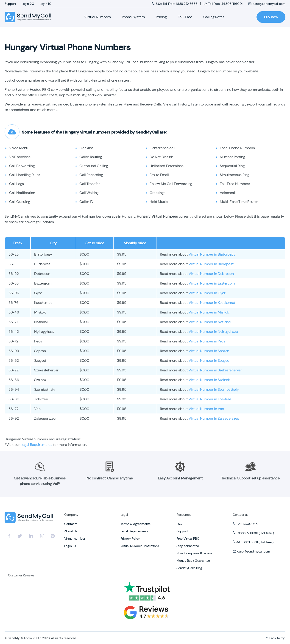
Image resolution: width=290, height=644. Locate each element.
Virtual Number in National (210, 322)
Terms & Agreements (135, 524)
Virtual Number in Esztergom (212, 283)
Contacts (71, 524)
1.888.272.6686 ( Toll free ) (255, 533)
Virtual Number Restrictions (140, 546)
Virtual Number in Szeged (209, 360)
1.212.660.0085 (247, 524)
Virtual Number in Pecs (207, 341)
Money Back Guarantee (193, 561)
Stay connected (188, 546)
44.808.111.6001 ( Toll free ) (255, 542)
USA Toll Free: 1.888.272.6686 (175, 4)
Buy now (271, 17)
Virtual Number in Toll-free (210, 399)
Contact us (240, 515)
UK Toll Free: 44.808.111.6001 (223, 4)
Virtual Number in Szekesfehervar (215, 370)
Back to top (276, 638)
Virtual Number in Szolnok (209, 380)
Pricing (161, 17)
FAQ (179, 524)
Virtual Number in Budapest (211, 264)
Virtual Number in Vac (206, 409)
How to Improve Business (194, 553)
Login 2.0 (28, 4)
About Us (71, 531)
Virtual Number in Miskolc (209, 312)
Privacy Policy (130, 539)
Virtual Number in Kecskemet (212, 303)
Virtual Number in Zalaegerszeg (214, 418)
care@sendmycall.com (267, 4)
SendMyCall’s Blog (189, 568)
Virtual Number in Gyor (207, 293)
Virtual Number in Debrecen (211, 274)
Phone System (133, 17)
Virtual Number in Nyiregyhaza (213, 332)
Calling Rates (214, 17)
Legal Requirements (36, 445)
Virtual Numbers (97, 17)
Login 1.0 (46, 4)
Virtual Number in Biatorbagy (212, 254)
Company (71, 515)
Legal (124, 515)
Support (10, 4)
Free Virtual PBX (187, 539)
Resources (184, 515)
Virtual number (75, 539)
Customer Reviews (21, 575)
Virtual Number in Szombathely (214, 389)
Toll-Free (185, 17)
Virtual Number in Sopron (209, 351)
